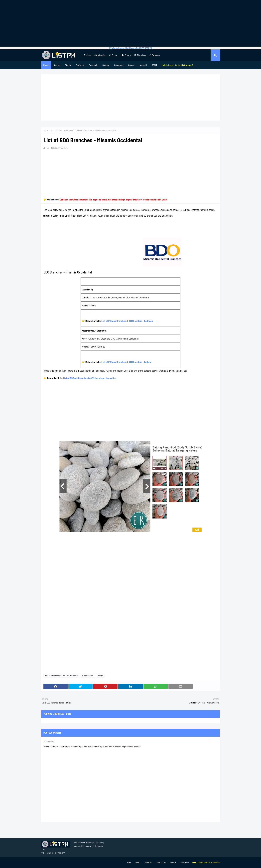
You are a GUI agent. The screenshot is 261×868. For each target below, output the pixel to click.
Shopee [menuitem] (106, 65)
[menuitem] (177, 65)
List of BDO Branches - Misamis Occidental (66, 130)
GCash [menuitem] (68, 65)
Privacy (126, 55)
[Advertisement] (130, 23)
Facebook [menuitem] (93, 65)
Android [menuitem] (143, 65)
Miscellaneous (88, 676)
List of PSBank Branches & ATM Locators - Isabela (126, 362)
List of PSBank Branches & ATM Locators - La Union (127, 321)
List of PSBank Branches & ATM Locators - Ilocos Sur (89, 378)
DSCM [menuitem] (154, 65)
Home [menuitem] (46, 65)
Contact (114, 55)
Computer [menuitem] (119, 65)
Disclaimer (140, 55)
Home (46, 130)
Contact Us (161, 863)
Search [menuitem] (57, 65)
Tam (47, 148)
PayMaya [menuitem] (80, 65)
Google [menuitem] (131, 65)
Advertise (100, 55)
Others (100, 676)
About (88, 55)
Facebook (155, 55)
